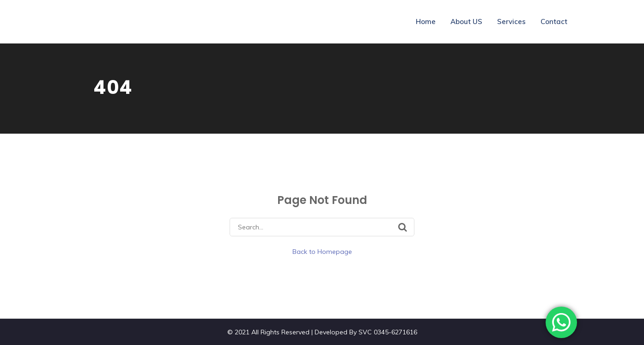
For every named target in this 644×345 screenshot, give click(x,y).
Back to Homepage (322, 252)
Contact (554, 22)
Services (511, 22)
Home (426, 22)
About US (466, 22)
